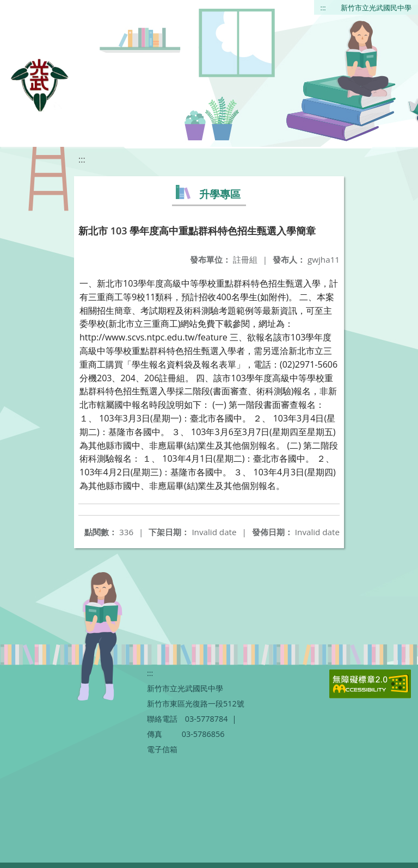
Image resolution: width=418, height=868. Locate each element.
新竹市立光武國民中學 (376, 8)
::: (323, 8)
